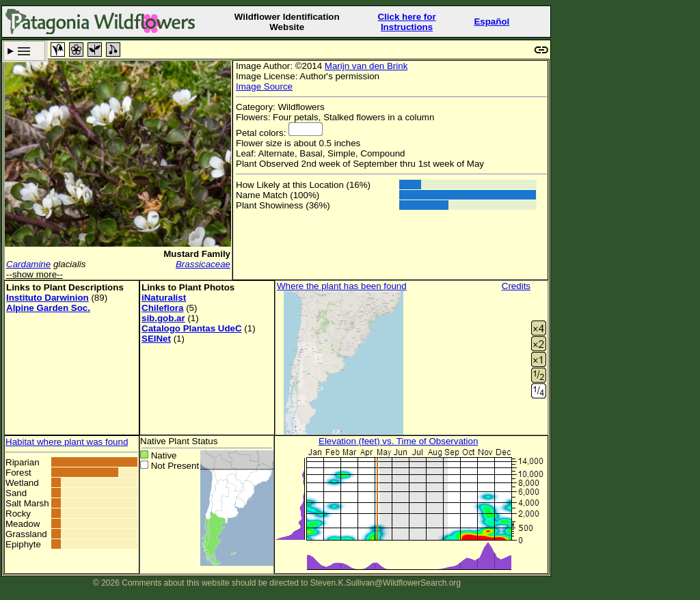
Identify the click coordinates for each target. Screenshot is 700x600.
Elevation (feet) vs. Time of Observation (398, 441)
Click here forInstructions (406, 22)
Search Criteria (24, 51)
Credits (516, 286)
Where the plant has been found (342, 286)
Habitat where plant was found (67, 442)
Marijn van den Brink (366, 66)
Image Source (264, 86)
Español (492, 22)
